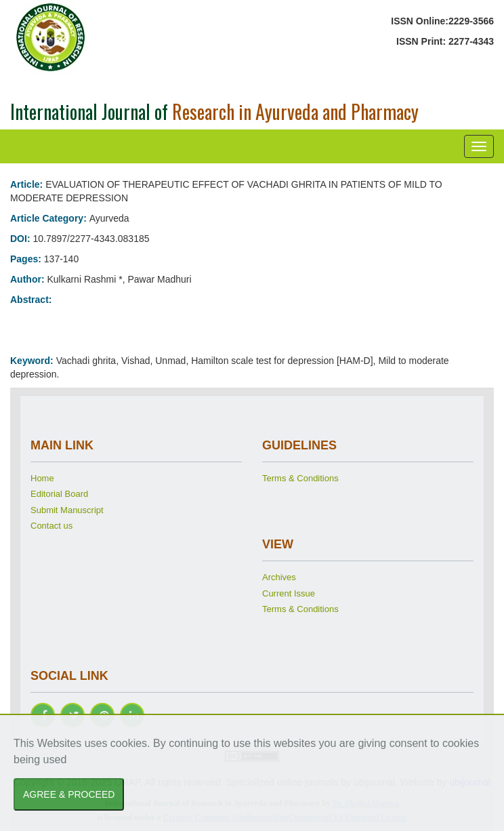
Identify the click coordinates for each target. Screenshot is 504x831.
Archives (279, 577)
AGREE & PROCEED (69, 794)
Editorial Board (59, 494)
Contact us (51, 526)
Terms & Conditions (300, 478)
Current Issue (289, 593)
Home (42, 478)
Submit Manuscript (67, 510)
